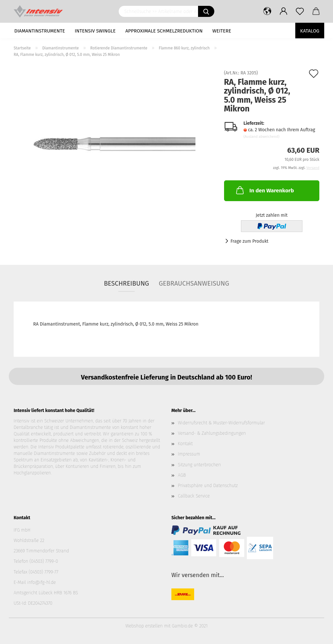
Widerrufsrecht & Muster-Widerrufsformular (221, 423)
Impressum (189, 454)
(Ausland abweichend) (261, 137)
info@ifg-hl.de (42, 582)
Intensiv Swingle (95, 31)
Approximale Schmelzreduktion (164, 31)
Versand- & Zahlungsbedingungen (212, 433)
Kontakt (185, 444)
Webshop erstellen (144, 626)
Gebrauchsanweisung (194, 283)
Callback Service (194, 496)
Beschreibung (126, 283)
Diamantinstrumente (40, 31)
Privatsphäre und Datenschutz (208, 486)
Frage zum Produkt (250, 241)
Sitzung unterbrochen (199, 465)
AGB (182, 475)
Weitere (222, 31)
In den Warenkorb (264, 190)
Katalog (310, 31)
